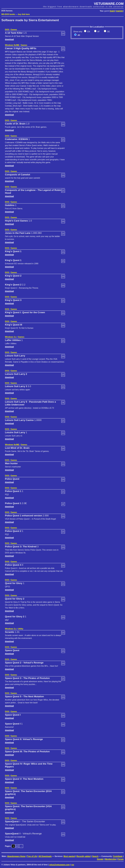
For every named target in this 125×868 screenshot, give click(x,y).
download (9, 39)
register (120, 11)
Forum (121, 859)
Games (14, 30)
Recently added (84, 856)
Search (95, 856)
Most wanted (69, 856)
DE (108, 32)
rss (73, 865)
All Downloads (45, 856)
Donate (100, 859)
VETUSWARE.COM (109, 4)
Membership (111, 859)
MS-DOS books (8, 14)
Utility (21, 629)
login (112, 11)
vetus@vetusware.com (59, 865)
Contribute (118, 856)
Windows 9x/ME (12, 45)
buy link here (24, 14)
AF (98, 32)
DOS (7, 30)
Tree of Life (32, 856)
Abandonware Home (16, 856)
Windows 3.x (11, 337)
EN (88, 32)
